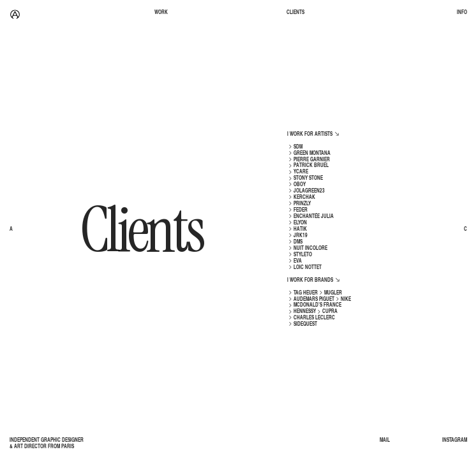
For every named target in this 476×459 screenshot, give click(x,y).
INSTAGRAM (455, 441)
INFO (462, 13)
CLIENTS (295, 13)
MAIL (385, 441)
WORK (161, 13)
